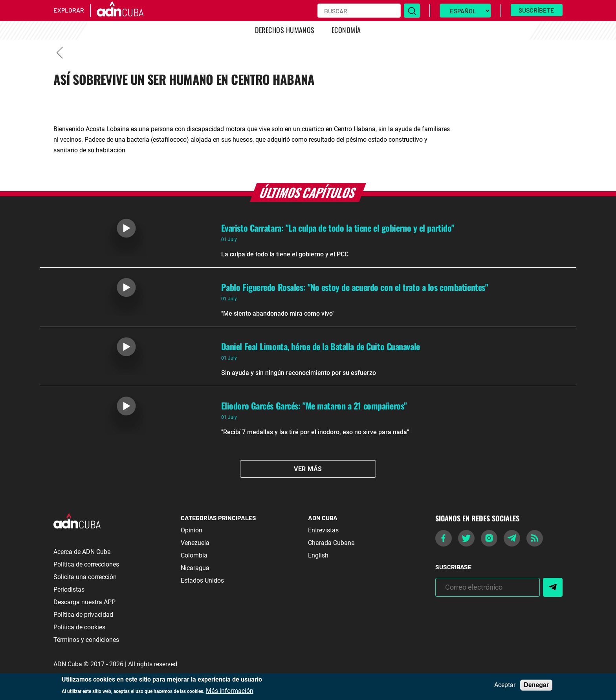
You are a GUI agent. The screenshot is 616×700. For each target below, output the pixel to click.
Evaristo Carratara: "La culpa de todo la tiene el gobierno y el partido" (338, 228)
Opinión (192, 530)
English (318, 555)
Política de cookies (79, 627)
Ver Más (308, 469)
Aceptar (505, 685)
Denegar (536, 685)
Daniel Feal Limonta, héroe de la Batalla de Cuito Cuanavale (321, 346)
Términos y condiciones (86, 640)
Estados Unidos (202, 580)
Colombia (194, 555)
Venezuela (195, 543)
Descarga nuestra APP (84, 602)
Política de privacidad (83, 615)
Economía (346, 30)
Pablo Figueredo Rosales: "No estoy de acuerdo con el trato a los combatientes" (355, 287)
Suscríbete (536, 10)
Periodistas (69, 589)
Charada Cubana (331, 543)
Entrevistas (323, 530)
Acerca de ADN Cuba (82, 552)
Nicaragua (195, 568)
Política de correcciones (86, 564)
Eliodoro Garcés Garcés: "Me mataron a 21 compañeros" (314, 406)
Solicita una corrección (85, 577)
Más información (230, 691)
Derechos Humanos (285, 30)
